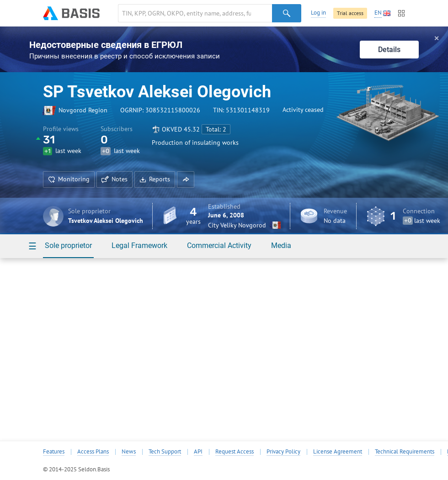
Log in (318, 13)
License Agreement (338, 452)
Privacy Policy (283, 452)
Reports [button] (155, 179)
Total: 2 (216, 129)
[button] (186, 179)
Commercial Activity (219, 245)
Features (54, 452)
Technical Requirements (405, 452)
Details (389, 50)
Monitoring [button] (69, 179)
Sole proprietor (68, 245)
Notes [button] (115, 179)
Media (281, 245)
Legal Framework (139, 245)
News (129, 452)
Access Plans (93, 452)
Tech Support (165, 452)
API (198, 452)
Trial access (350, 13)
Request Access (235, 452)
